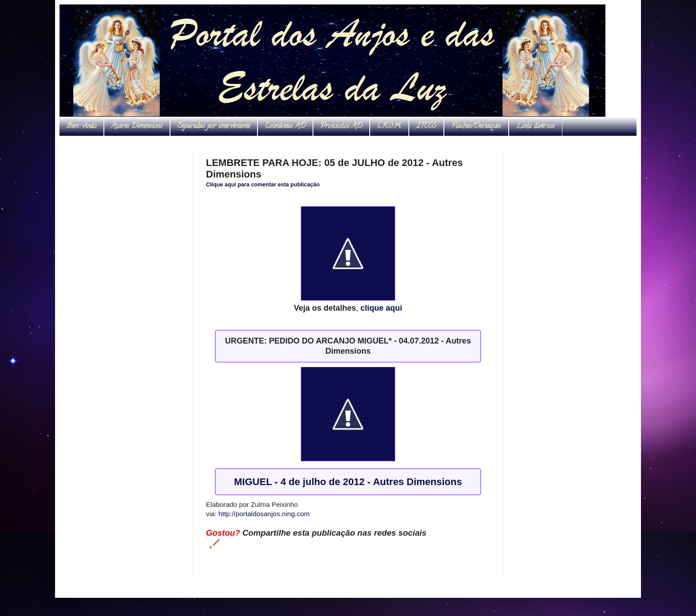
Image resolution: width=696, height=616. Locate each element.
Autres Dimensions (137, 126)
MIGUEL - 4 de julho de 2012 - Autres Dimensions (348, 482)
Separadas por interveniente (214, 126)
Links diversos (536, 126)
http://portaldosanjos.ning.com (264, 514)
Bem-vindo (81, 126)
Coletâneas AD (285, 126)
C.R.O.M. (389, 126)
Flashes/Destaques (476, 126)
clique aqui (381, 308)
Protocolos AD (341, 126)
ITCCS (426, 126)
